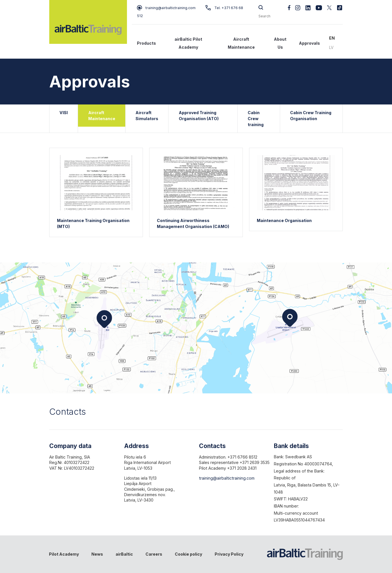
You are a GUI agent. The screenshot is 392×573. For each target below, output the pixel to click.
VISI (64, 113)
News (97, 554)
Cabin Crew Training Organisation (311, 116)
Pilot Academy (64, 554)
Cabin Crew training (256, 119)
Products (146, 43)
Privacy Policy (229, 554)
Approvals (309, 43)
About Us (280, 43)
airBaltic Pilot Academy (188, 43)
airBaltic (124, 554)
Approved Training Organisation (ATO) (199, 116)
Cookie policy (188, 554)
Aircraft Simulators (147, 116)
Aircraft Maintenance (241, 43)
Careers (154, 554)
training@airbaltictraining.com (166, 8)
